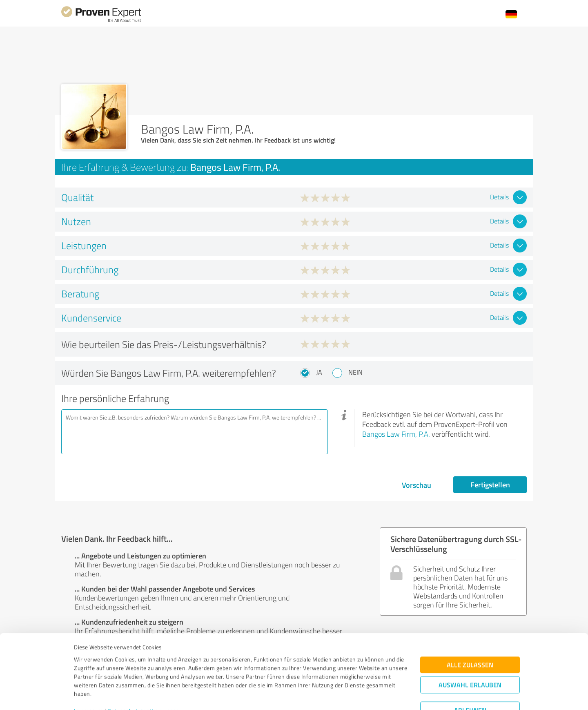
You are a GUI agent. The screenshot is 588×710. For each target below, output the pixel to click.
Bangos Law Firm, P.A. (396, 434)
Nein (355, 372)
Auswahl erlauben (470, 646)
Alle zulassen (470, 626)
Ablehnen (470, 671)
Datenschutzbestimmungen (144, 672)
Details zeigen (351, 695)
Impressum (89, 672)
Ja (319, 372)
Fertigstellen (490, 484)
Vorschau (416, 485)
